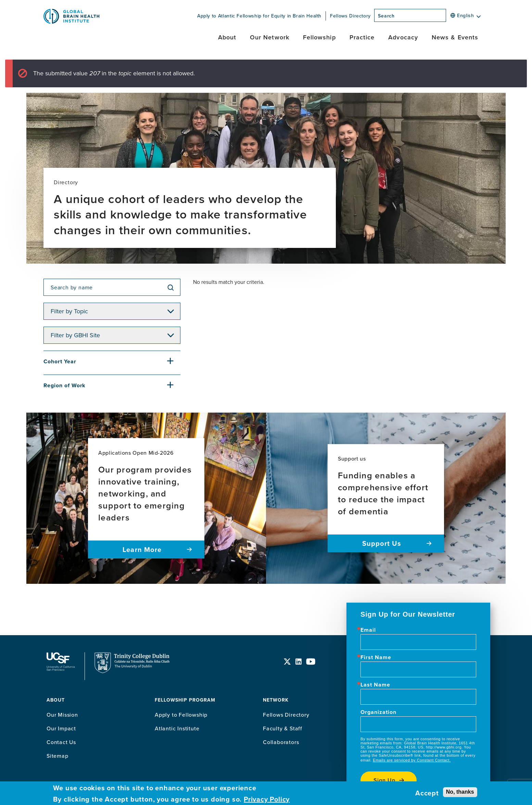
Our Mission (62, 715)
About (227, 37)
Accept (427, 793)
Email (368, 630)
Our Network (270, 37)
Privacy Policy (267, 799)
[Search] (448, 17)
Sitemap (58, 756)
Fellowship (319, 37)
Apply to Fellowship (181, 715)
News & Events (455, 37)
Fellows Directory (350, 16)
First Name (376, 657)
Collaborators (281, 742)
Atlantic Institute (177, 728)
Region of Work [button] (65, 385)
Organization (378, 712)
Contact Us (61, 742)
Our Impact (61, 728)
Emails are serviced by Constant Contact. (412, 760)
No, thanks (460, 792)
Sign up (384, 780)
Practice (362, 37)
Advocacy (403, 37)
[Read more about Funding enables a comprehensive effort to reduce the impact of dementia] (386, 498)
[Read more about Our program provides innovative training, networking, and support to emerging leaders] (146, 498)
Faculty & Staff (283, 728)
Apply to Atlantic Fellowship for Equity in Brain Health (259, 16)
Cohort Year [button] (60, 361)
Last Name (375, 685)
